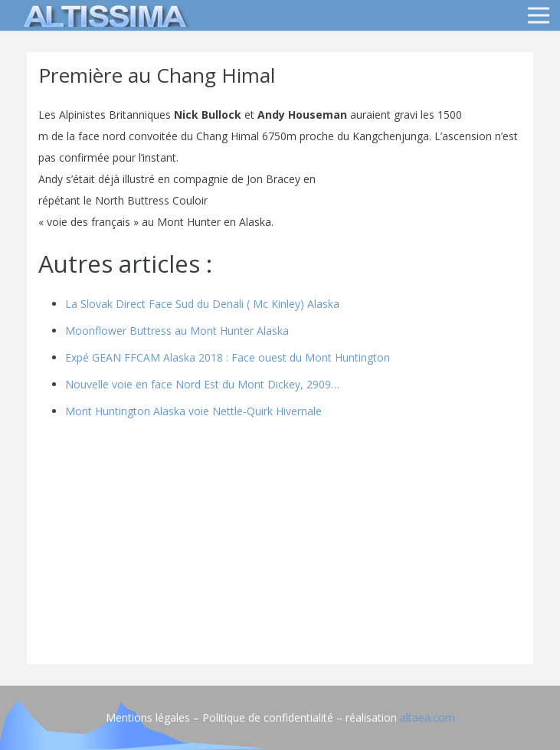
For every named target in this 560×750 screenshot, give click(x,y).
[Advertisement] (280, 545)
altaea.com (427, 717)
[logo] (103, 15)
